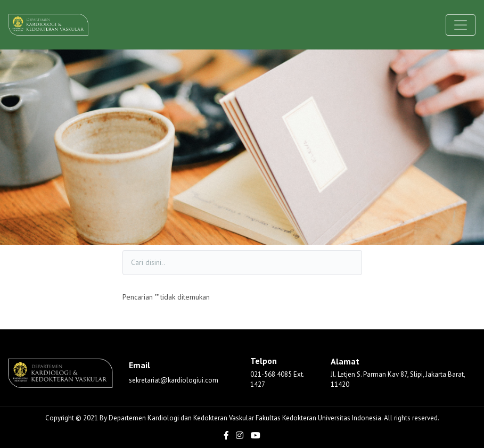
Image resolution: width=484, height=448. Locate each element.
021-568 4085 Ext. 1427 (277, 380)
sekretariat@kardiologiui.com (174, 380)
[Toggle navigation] (461, 25)
